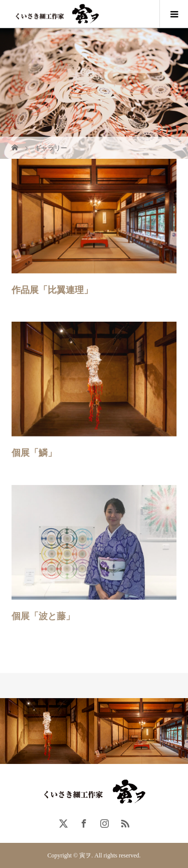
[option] (47, 731)
